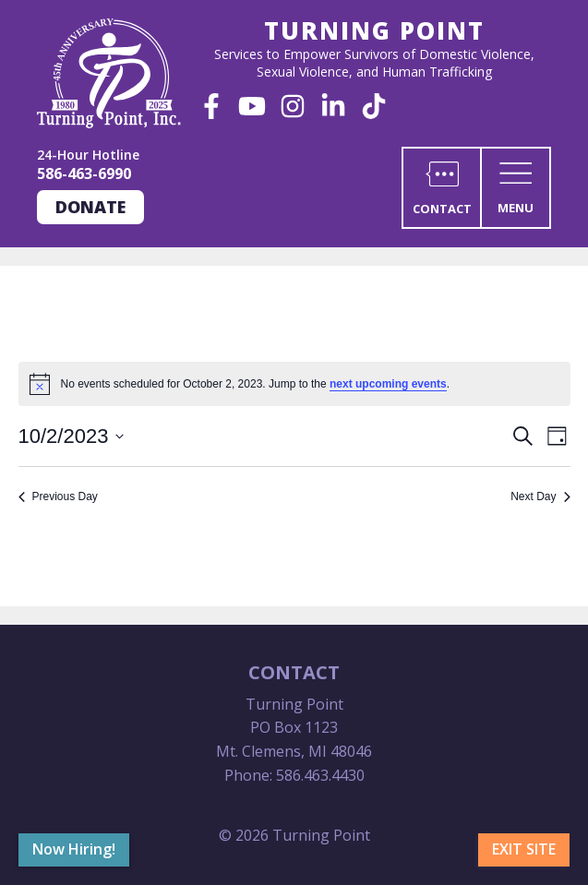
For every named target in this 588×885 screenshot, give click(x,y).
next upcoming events (388, 384)
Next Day (540, 496)
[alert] (294, 384)
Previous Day (58, 496)
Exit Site (524, 849)
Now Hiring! (74, 849)
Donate (90, 207)
